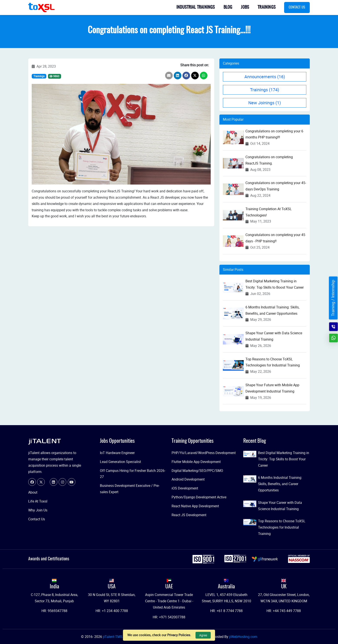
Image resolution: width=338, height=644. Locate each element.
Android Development (188, 479)
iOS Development (185, 488)
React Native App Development (195, 506)
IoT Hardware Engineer (117, 453)
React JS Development (189, 515)
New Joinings (265, 103)
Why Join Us (38, 510)
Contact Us (297, 7)
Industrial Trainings (196, 7)
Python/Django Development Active (199, 497)
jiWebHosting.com (243, 637)
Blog (228, 7)
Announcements (265, 77)
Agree (203, 635)
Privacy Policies (179, 635)
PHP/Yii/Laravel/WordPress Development (204, 453)
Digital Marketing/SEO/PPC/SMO (197, 471)
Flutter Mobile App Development (196, 462)
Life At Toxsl (38, 501)
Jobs (245, 7)
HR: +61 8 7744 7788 (226, 611)
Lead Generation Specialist (120, 462)
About (33, 492)
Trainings (267, 7)
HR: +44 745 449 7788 (284, 611)
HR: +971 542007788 (169, 617)
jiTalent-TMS (113, 637)
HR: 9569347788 (54, 611)
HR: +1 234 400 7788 (112, 611)
